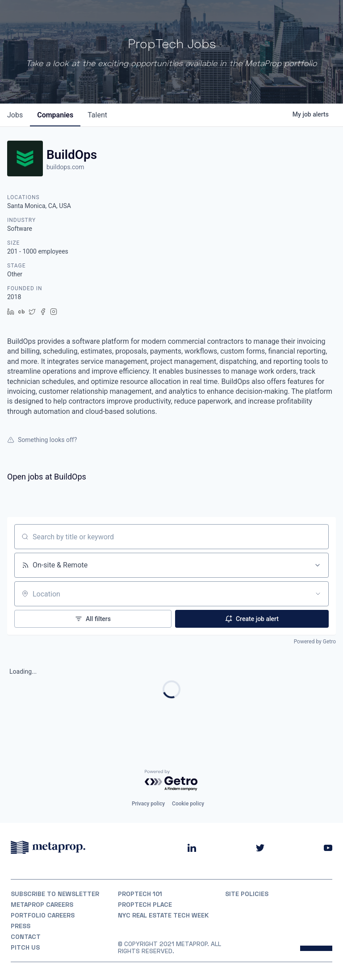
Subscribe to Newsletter (55, 894)
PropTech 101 (140, 894)
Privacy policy (148, 804)
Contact (26, 937)
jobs (15, 115)
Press (21, 926)
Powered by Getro (315, 642)
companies (55, 115)
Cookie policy (188, 804)
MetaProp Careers (42, 905)
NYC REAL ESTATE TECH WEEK (163, 915)
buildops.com (65, 167)
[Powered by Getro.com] (171, 781)
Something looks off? (42, 440)
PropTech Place (145, 905)
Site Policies (247, 894)
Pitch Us (25, 947)
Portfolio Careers (43, 915)
